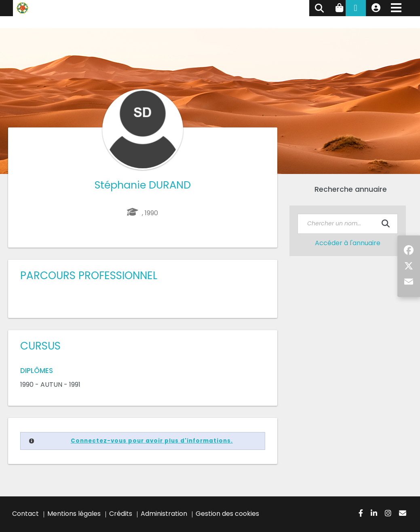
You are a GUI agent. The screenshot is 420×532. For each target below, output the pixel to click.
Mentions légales (74, 514)
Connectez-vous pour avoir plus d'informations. (152, 441)
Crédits (121, 514)
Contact (25, 514)
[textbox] (348, 224)
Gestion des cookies (227, 514)
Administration (164, 514)
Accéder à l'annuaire (348, 243)
